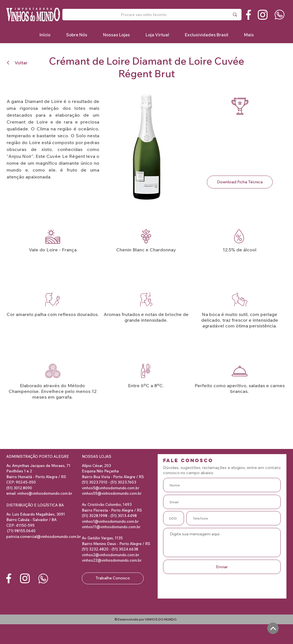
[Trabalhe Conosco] (113, 578)
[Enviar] (222, 567)
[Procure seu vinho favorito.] (144, 15)
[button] (206, 35)
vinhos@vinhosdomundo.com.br (45, 493)
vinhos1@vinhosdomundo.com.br (110, 521)
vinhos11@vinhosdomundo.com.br (111, 527)
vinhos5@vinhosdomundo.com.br (111, 488)
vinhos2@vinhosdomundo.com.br (111, 555)
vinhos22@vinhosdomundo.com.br (112, 560)
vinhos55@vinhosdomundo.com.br (112, 493)
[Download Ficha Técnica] (240, 182)
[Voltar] (19, 62)
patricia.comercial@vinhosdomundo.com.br (44, 536)
